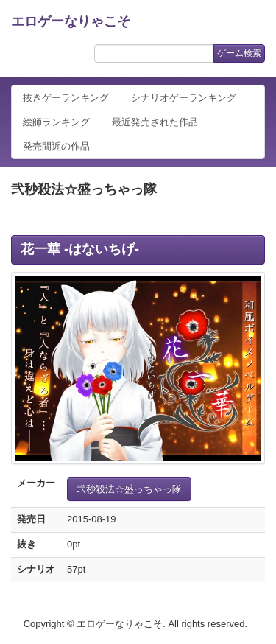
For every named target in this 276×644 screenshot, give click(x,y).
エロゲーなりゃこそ (71, 21)
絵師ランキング (56, 122)
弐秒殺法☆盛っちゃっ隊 (129, 489)
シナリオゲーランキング (184, 98)
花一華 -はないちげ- (80, 249)
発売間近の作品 (56, 146)
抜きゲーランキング (66, 98)
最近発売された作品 (155, 122)
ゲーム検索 (239, 53)
